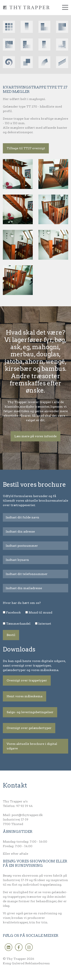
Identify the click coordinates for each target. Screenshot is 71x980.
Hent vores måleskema (25, 696)
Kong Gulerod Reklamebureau (26, 963)
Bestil (11, 635)
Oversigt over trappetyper (27, 680)
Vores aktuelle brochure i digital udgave (32, 746)
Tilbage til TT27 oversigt (26, 148)
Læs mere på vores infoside (35, 436)
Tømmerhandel (18, 624)
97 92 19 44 (24, 806)
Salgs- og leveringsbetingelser (30, 712)
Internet (45, 624)
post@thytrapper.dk (27, 815)
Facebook (13, 612)
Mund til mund (40, 612)
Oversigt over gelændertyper (29, 728)
